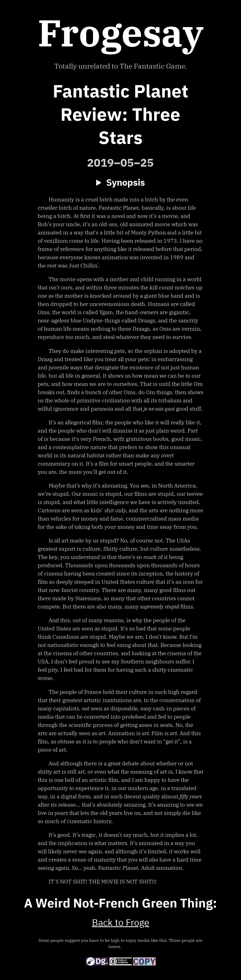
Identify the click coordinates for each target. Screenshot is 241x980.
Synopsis (126, 183)
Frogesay (121, 33)
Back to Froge (121, 923)
